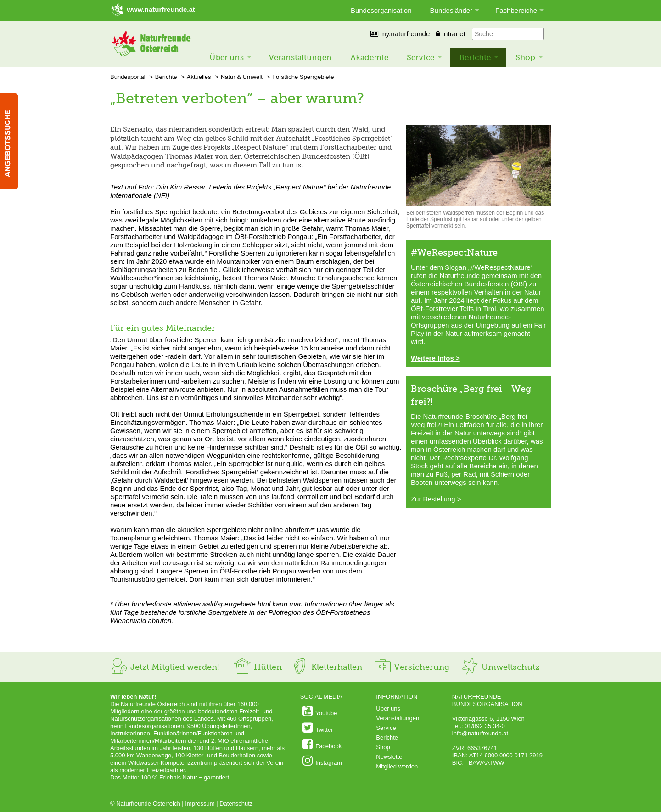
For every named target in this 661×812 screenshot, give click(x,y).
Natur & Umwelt (242, 77)
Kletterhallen (326, 667)
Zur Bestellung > (436, 499)
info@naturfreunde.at (480, 733)
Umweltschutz (500, 667)
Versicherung (411, 667)
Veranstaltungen (300, 57)
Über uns (227, 57)
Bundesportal (128, 77)
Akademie (369, 57)
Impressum (200, 804)
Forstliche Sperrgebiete (303, 77)
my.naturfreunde (400, 34)
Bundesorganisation (381, 10)
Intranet (451, 34)
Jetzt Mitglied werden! (165, 667)
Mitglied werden (397, 766)
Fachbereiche (516, 10)
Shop (525, 57)
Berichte (475, 57)
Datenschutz (236, 804)
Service (420, 57)
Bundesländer (451, 10)
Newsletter (390, 757)
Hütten (258, 667)
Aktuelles (199, 77)
